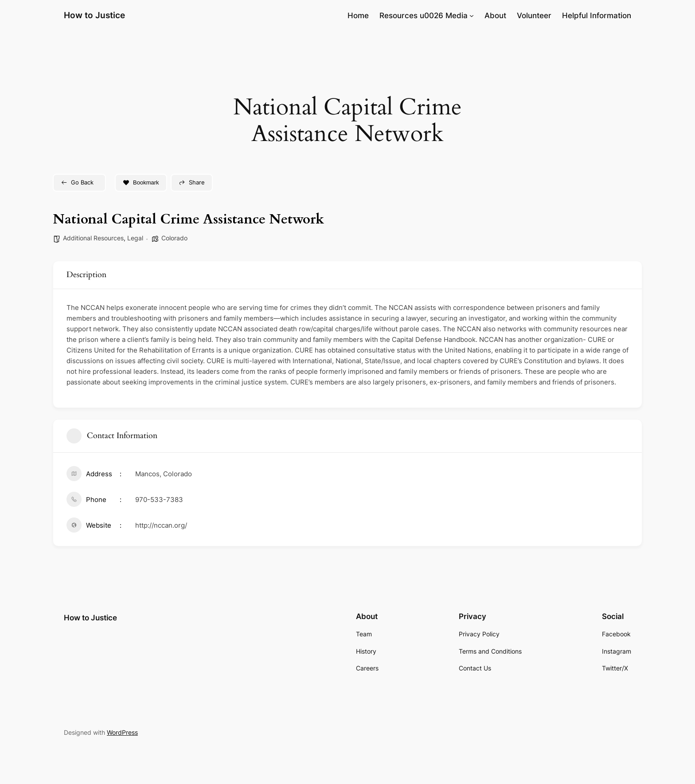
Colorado (174, 238)
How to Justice (94, 15)
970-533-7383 (159, 500)
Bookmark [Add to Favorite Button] (141, 182)
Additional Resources (93, 238)
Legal (135, 238)
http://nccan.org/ (161, 525)
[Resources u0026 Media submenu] (472, 16)
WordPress (122, 732)
